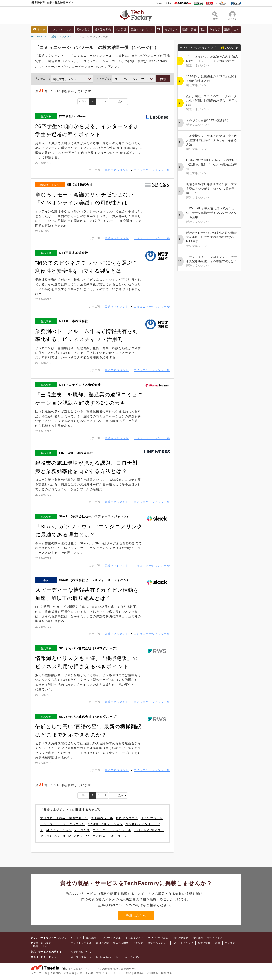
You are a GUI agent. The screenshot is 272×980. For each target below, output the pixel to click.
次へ (121, 102)
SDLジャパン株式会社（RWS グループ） (89, 648)
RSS (129, 973)
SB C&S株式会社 (80, 185)
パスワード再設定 (111, 938)
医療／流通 (189, 29)
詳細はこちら (136, 915)
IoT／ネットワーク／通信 (87, 836)
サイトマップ (215, 938)
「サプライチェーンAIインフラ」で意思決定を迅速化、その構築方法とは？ (212, 262)
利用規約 (198, 938)
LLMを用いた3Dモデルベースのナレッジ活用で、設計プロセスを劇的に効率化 (212, 167)
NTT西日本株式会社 (74, 253)
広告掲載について (81, 952)
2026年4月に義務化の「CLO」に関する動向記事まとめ (212, 81)
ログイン (76, 938)
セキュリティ (118, 836)
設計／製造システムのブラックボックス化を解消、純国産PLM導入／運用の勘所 (212, 103)
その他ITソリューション (105, 824)
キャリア (215, 29)
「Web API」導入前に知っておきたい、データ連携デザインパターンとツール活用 (212, 215)
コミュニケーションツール (152, 170)
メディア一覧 (39, 973)
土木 (237, 29)
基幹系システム (127, 818)
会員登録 (91, 938)
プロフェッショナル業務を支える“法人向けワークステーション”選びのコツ (212, 61)
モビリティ (171, 29)
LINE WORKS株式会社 (76, 453)
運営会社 (139, 973)
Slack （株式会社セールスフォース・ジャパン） (94, 516)
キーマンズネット (81, 957)
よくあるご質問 (134, 938)
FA (159, 29)
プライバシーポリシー (110, 973)
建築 (227, 29)
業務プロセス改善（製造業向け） (64, 818)
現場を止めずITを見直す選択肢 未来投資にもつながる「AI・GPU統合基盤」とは (212, 191)
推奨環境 (167, 973)
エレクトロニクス (61, 29)
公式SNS (55, 973)
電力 (203, 29)
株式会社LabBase (72, 116)
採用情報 (153, 973)
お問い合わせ (180, 938)
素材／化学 (83, 29)
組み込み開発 (103, 29)
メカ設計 (121, 29)
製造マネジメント (142, 29)
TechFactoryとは (158, 938)
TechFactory (38, 36)
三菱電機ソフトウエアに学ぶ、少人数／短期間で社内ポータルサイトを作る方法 (212, 143)
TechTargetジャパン (128, 957)
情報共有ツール (102, 818)
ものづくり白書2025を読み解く (212, 123)
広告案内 (69, 973)
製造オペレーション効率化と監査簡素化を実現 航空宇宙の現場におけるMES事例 (212, 240)
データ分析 (82, 830)
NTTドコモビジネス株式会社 (80, 385)
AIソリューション (59, 830)
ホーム (41, 29)
